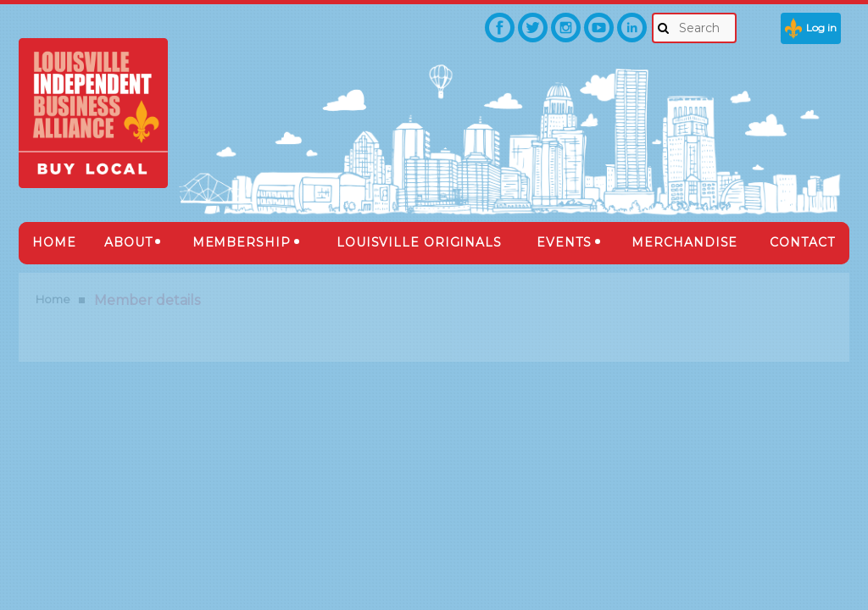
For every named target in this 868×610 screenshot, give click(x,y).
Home (53, 299)
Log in (821, 28)
